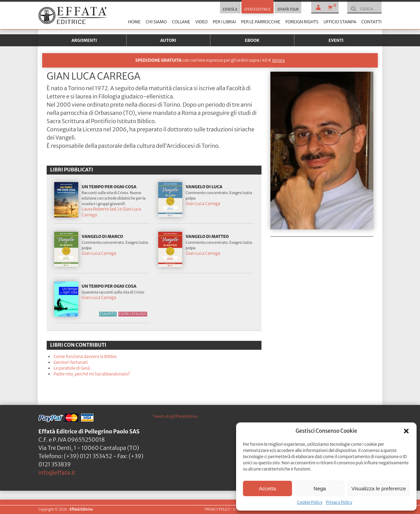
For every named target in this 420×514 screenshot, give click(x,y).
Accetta (267, 488)
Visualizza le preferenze (379, 488)
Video (201, 22)
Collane (181, 22)
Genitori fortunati (71, 362)
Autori (168, 40)
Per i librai (224, 22)
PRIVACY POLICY (218, 510)
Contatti (371, 22)
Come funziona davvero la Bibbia (85, 356)
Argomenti (84, 40)
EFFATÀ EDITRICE (258, 10)
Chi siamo (156, 22)
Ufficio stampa (340, 22)
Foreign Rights (302, 22)
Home (134, 22)
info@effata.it (57, 473)
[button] (406, 431)
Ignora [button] (278, 60)
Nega (320, 488)
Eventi (336, 40)
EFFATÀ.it (230, 10)
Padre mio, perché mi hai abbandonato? (92, 374)
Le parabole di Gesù (72, 368)
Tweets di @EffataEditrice (175, 416)
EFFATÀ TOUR (288, 10)
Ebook (252, 40)
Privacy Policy (339, 502)
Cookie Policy (310, 502)
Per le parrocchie (261, 22)
